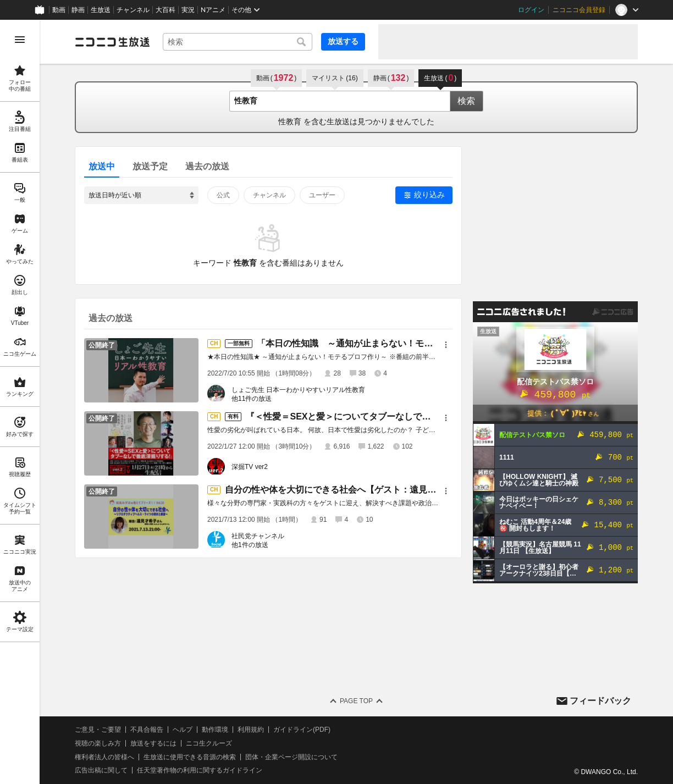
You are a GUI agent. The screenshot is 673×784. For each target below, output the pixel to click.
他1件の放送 (250, 545)
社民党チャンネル (258, 536)
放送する (343, 41)
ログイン (531, 10)
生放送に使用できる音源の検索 (190, 757)
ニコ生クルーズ (209, 743)
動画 (59, 10)
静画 (78, 10)
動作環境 (215, 730)
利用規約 (251, 730)
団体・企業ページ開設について (291, 757)
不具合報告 (147, 730)
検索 (466, 101)
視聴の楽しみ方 (98, 743)
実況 (188, 10)
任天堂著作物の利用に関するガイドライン (200, 770)
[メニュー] (446, 345)
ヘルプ (183, 730)
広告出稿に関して (101, 770)
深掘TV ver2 (250, 467)
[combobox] (238, 42)
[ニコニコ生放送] (112, 42)
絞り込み (429, 195)
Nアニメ (213, 10)
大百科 (166, 10)
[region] (20, 402)
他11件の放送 (252, 399)
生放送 (101, 10)
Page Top (356, 701)
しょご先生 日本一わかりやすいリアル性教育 (298, 390)
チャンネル (133, 10)
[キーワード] (238, 42)
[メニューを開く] (20, 40)
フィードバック (600, 701)
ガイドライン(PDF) (302, 730)
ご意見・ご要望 (98, 730)
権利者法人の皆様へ (104, 757)
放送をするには (153, 743)
